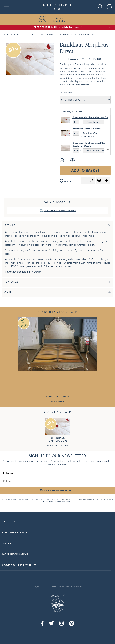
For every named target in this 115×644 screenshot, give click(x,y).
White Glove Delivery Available (60, 210)
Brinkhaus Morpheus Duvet (58, 439)
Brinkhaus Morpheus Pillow (87, 129)
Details (10, 225)
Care (8, 292)
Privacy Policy (48, 501)
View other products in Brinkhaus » (23, 272)
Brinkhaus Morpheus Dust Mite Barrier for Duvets (89, 144)
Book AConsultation (60, 19)
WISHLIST (67, 181)
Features (11, 282)
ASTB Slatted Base (57, 397)
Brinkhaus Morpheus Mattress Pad (90, 117)
